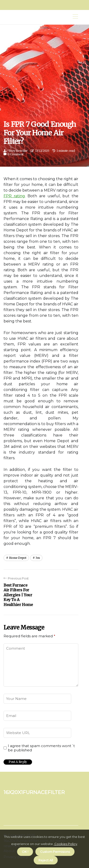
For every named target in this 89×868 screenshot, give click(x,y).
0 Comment (16, 154)
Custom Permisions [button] (55, 852)
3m (37, 558)
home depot (18, 558)
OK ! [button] (25, 852)
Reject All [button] (46, 860)
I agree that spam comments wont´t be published (41, 748)
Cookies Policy (65, 844)
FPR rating (14, 196)
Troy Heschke (18, 151)
